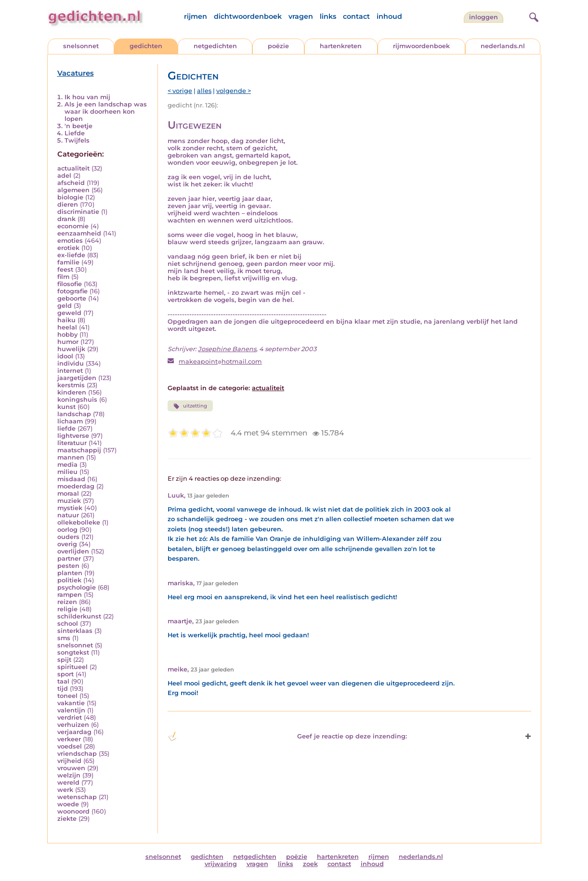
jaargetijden (77, 378)
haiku (66, 320)
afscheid (71, 183)
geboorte (72, 298)
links (328, 16)
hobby (67, 335)
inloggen (483, 17)
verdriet (70, 717)
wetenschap (77, 797)
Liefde (75, 133)
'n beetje (78, 126)
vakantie (71, 703)
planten (70, 573)
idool (65, 356)
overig (67, 544)
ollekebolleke (79, 522)
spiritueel (72, 667)
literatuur (72, 443)
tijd (63, 689)
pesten (68, 566)
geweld (69, 313)
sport (65, 674)
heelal (67, 327)
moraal (68, 493)
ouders (68, 537)
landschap (74, 414)
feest (65, 270)
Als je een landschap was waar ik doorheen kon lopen (106, 112)
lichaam (70, 421)
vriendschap (77, 754)
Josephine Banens (227, 349)
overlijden (73, 551)
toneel (67, 696)
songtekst (73, 652)
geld (65, 306)
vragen (301, 16)
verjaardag (74, 732)
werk (65, 790)
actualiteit (73, 168)
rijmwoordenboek (421, 46)
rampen (70, 595)
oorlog (67, 530)
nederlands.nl (503, 46)
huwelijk (71, 349)
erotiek (68, 248)
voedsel (70, 746)
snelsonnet (81, 46)
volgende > (234, 91)
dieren (68, 204)
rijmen (196, 16)
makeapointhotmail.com (220, 362)
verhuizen (73, 725)
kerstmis (71, 385)
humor (68, 342)
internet (70, 371)
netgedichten (215, 46)
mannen (71, 457)
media (67, 465)
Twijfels (77, 140)
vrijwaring (221, 864)
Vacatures (76, 73)
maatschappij (79, 450)
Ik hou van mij (87, 97)
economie (73, 226)
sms (64, 638)
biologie (70, 197)
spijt (64, 660)
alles (204, 91)
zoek (310, 864)
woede (68, 804)
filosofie (70, 284)
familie (68, 262)
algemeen (73, 190)
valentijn (71, 710)
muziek (69, 501)
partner (69, 559)
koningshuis (77, 400)
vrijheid (69, 761)
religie (67, 609)
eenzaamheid (79, 233)
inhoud (389, 16)
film (63, 277)
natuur (68, 515)
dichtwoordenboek (248, 16)
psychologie (77, 587)
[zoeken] (533, 16)
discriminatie (78, 212)
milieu (67, 472)
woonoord (73, 811)
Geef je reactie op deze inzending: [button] (287, 736)
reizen (67, 602)
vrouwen (71, 768)
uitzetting (190, 406)
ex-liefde (71, 255)
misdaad (71, 479)
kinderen (72, 392)
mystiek (70, 508)
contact (356, 16)
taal (63, 681)
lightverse (73, 436)
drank (66, 219)
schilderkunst (79, 616)
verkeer (69, 739)
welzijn (69, 775)
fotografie (72, 291)
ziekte (67, 819)
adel (64, 176)
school (68, 624)
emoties (70, 241)
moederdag (76, 486)
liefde (66, 428)
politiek (69, 580)
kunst (66, 407)
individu (71, 363)
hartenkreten (341, 46)
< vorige (180, 91)
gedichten (146, 46)
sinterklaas (75, 631)
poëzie (278, 46)
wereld (68, 782)
